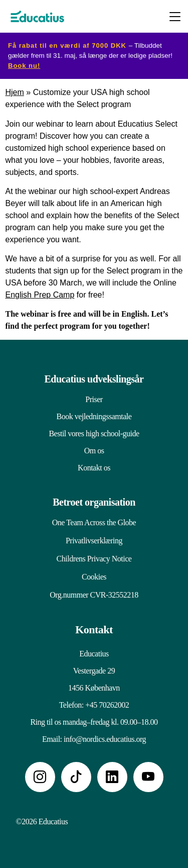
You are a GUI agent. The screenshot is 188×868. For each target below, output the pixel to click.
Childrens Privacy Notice (94, 559)
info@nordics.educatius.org (105, 739)
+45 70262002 (107, 705)
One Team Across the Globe (94, 522)
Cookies (94, 577)
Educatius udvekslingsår (94, 379)
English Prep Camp (40, 295)
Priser (94, 399)
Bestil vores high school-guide (94, 433)
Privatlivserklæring (94, 541)
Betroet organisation (94, 502)
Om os (94, 451)
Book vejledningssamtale (94, 416)
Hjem (15, 92)
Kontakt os (94, 468)
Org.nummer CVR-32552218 (94, 595)
